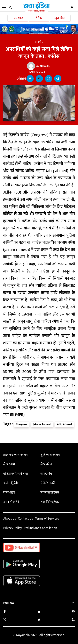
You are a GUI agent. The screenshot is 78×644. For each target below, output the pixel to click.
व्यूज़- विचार (60, 18)
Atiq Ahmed (64, 424)
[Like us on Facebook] (5, 612)
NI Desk (43, 66)
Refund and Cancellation (40, 528)
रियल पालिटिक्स (50, 493)
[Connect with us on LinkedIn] (39, 620)
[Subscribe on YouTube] (73, 612)
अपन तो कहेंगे (11, 502)
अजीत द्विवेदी (10, 483)
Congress (22, 424)
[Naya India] (37, 11)
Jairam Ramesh (42, 424)
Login (72, 7)
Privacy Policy (13, 528)
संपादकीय (46, 474)
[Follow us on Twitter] (5, 620)
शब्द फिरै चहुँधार (50, 502)
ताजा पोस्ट (39, 42)
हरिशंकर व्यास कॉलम (15, 455)
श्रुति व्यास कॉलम (50, 455)
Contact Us (25, 519)
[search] (10, 8)
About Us (10, 519)
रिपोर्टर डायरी (48, 483)
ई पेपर (39, 18)
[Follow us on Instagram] (39, 612)
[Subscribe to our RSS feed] (73, 620)
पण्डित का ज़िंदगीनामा (15, 474)
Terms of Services (47, 519)
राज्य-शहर (18, 18)
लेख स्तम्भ (9, 464)
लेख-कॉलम (47, 464)
